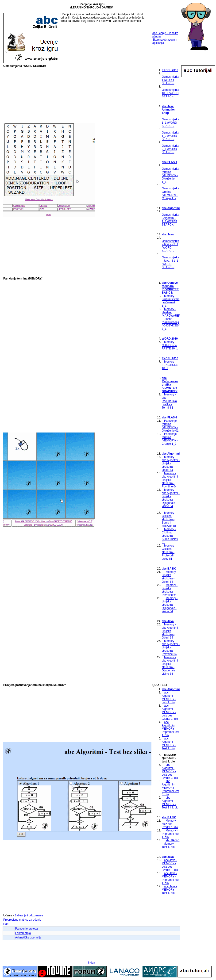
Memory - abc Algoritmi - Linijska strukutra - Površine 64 (171, 480)
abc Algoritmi (171, 208)
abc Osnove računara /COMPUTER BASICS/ (170, 288)
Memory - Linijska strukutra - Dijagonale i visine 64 (170, 605)
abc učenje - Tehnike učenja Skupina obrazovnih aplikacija (165, 38)
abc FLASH (169, 162)
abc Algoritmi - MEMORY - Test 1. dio (169, 743)
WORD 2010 (170, 339)
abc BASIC (169, 569)
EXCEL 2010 (170, 70)
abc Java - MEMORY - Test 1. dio (169, 890)
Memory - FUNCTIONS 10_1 (170, 365)
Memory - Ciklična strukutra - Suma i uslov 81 (170, 536)
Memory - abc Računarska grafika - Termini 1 (169, 401)
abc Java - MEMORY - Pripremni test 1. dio (170, 878)
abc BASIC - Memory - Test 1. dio (171, 844)
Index (91, 963)
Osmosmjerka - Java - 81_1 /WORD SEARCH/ (170, 262)
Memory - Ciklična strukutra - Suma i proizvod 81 (169, 519)
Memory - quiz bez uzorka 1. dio (170, 824)
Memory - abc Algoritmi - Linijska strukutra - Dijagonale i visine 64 (171, 498)
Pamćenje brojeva (27, 929)
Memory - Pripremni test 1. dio (170, 834)
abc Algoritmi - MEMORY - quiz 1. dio (169, 697)
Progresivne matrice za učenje (22, 920)
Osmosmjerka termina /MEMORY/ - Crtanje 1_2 (170, 193)
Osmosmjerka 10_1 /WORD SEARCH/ (170, 93)
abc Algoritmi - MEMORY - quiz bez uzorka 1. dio (170, 712)
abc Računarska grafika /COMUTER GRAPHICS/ (170, 385)
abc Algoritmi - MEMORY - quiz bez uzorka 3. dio (170, 771)
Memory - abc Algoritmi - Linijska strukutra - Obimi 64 (171, 463)
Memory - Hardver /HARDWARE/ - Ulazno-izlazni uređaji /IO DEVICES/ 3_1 (171, 319)
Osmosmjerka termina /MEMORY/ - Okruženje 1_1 (170, 175)
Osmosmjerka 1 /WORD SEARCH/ (170, 80)
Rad (6, 924)
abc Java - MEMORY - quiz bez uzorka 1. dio (170, 865)
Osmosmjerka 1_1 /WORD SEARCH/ (170, 123)
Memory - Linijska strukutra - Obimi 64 (170, 577)
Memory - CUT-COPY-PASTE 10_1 (170, 345)
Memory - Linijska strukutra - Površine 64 (170, 590)
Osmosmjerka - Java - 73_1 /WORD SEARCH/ (170, 246)
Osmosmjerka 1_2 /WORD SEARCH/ (170, 136)
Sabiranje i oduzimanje (29, 915)
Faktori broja (23, 933)
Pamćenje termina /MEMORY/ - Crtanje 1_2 (170, 439)
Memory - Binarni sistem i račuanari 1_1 (171, 301)
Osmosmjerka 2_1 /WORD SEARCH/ (170, 149)
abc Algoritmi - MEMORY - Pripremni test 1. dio (170, 729)
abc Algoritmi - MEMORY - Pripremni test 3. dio (170, 788)
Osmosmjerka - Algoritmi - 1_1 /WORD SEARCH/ (170, 220)
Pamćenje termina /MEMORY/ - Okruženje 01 (170, 426)
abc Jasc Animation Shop (169, 110)
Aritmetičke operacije (28, 938)
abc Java (168, 234)
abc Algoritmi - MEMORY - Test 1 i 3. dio (170, 803)
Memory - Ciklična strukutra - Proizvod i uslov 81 (169, 552)
